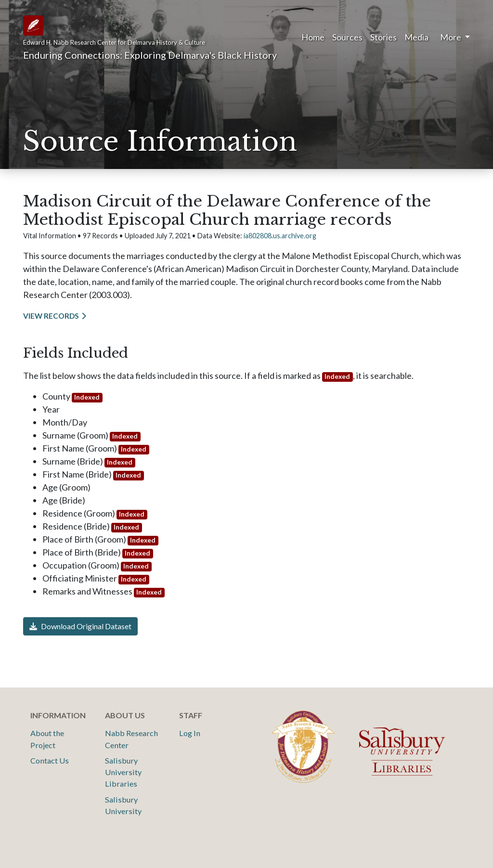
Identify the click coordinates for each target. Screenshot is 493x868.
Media (416, 37)
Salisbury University (123, 805)
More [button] (451, 37)
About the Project (47, 739)
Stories (383, 37)
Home (313, 37)
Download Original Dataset (80, 626)
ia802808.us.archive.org (280, 236)
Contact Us (50, 760)
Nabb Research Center (131, 739)
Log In (190, 733)
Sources (347, 37)
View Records (51, 316)
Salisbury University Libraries (123, 772)
